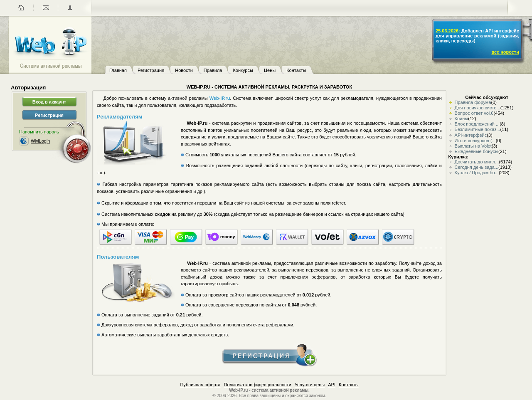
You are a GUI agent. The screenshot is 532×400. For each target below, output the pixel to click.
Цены (270, 70)
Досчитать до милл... (477, 162)
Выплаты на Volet (473, 146)
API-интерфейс (471, 135)
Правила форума (473, 102)
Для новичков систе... (478, 108)
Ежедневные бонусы (477, 151)
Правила (213, 70)
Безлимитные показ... (478, 129)
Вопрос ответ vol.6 (474, 113)
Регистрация (151, 70)
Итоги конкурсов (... (475, 141)
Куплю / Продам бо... (477, 173)
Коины (462, 119)
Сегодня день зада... (477, 167)
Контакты (296, 70)
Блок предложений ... (477, 124)
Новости (184, 70)
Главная (118, 70)
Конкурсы (243, 70)
